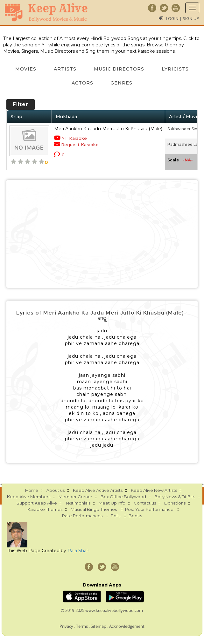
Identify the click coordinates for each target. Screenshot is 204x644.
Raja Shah (78, 551)
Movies (25, 69)
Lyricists (176, 69)
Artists (65, 69)
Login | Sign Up (182, 18)
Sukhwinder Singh (185, 129)
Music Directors (119, 69)
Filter (21, 104)
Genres (122, 83)
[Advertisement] (102, 234)
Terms (82, 626)
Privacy (66, 626)
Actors (82, 83)
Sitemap (98, 626)
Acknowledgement (127, 626)
